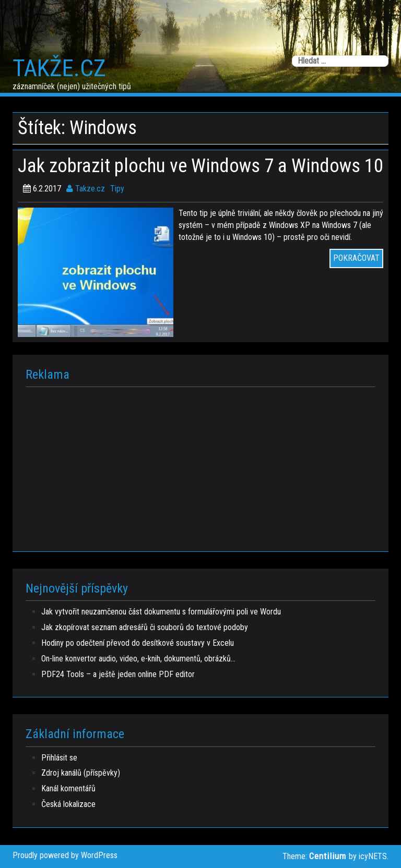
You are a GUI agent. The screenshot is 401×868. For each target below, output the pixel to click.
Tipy (117, 189)
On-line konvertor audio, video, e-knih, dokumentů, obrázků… (138, 659)
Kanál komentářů (68, 788)
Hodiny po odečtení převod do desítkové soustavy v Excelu (138, 643)
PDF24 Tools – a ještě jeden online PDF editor (118, 674)
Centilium (328, 856)
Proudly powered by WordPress (65, 855)
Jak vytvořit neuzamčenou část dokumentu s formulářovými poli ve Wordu (161, 612)
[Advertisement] (200, 465)
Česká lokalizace (68, 804)
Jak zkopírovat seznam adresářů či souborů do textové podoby (145, 627)
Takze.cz (86, 189)
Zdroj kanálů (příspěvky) (81, 773)
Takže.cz (59, 68)
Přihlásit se (59, 758)
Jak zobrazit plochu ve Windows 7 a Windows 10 (200, 166)
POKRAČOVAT (356, 258)
